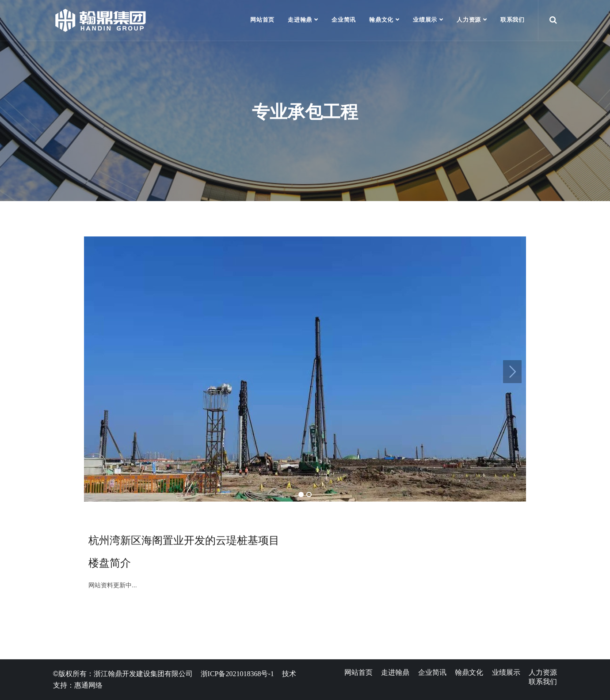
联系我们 (513, 20)
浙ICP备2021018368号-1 (237, 674)
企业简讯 (344, 20)
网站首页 (262, 20)
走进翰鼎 (300, 20)
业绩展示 (425, 20)
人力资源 (469, 20)
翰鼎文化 (381, 20)
